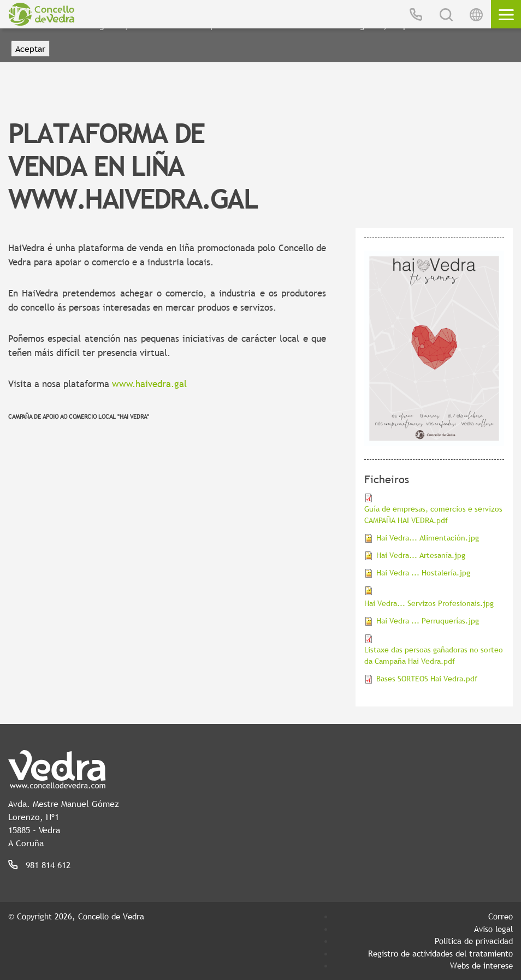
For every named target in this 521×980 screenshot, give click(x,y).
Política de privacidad (474, 941)
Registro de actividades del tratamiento (440, 953)
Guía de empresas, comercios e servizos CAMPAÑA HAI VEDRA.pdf (433, 515)
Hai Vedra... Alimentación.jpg (428, 538)
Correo (501, 916)
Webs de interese (481, 965)
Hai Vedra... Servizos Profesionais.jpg (429, 603)
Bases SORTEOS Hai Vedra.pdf (427, 679)
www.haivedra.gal (149, 384)
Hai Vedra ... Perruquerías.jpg (428, 621)
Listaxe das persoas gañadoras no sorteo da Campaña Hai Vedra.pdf (434, 655)
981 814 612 (48, 865)
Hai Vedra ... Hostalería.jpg (423, 573)
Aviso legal (493, 929)
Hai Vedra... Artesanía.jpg (421, 555)
